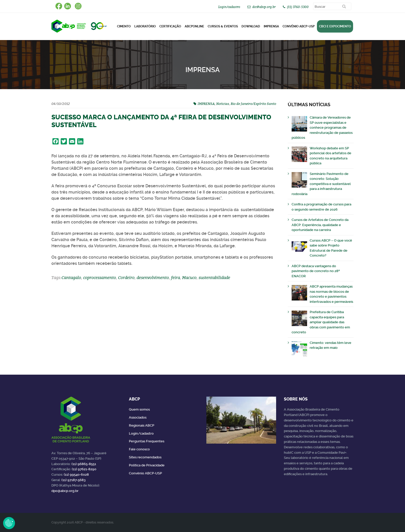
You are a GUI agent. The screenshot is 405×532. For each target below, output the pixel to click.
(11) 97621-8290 (84, 469)
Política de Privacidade (147, 465)
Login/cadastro (229, 7)
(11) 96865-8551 (84, 464)
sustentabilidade (214, 277)
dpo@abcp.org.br (65, 491)
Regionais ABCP (142, 425)
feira (176, 277)
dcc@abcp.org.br (264, 7)
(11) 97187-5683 (73, 480)
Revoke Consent (9, 523)
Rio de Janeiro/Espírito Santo (253, 104)
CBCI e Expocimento (335, 26)
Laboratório (145, 26)
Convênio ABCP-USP (299, 26)
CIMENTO (124, 26)
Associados (138, 417)
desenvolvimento (153, 277)
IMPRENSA (206, 104)
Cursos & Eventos (223, 26)
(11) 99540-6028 (76, 475)
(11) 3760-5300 (298, 7)
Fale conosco (139, 449)
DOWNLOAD (251, 26)
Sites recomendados (145, 457)
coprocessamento (100, 277)
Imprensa (271, 26)
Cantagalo (71, 277)
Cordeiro (126, 277)
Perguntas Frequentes (147, 441)
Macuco (189, 277)
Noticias (223, 104)
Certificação (170, 26)
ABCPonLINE (194, 26)
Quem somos (139, 409)
